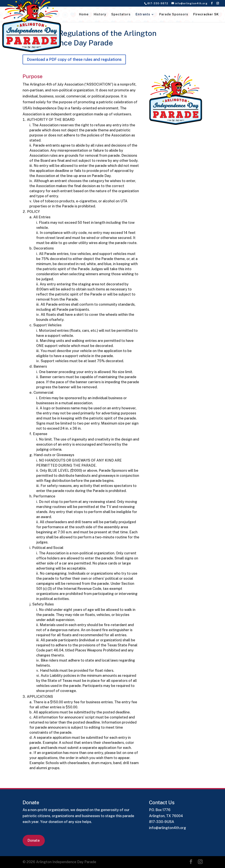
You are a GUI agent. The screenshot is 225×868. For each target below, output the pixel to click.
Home (84, 15)
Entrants (143, 15)
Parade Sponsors (174, 15)
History (100, 15)
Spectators (121, 15)
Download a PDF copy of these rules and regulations (74, 59)
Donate (34, 840)
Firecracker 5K (206, 15)
